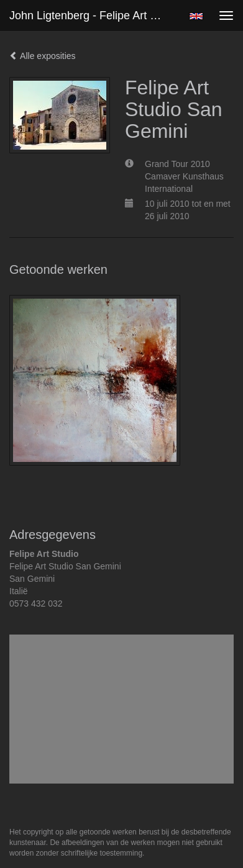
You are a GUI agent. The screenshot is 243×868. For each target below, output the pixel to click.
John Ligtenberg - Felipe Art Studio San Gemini (93, 16)
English (196, 16)
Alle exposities (43, 56)
